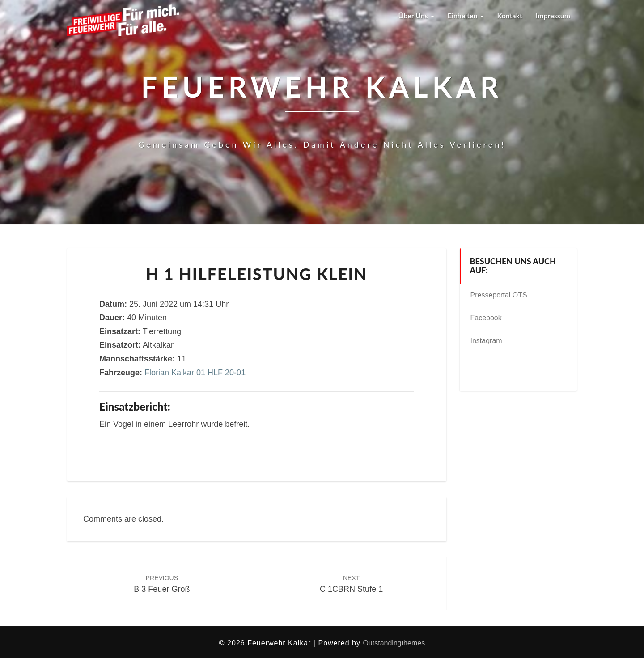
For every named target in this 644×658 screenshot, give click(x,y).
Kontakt (510, 15)
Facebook (486, 318)
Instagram (486, 341)
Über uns (416, 15)
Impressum (553, 15)
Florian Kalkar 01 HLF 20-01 (195, 373)
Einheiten (466, 15)
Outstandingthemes (394, 643)
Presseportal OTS (499, 295)
